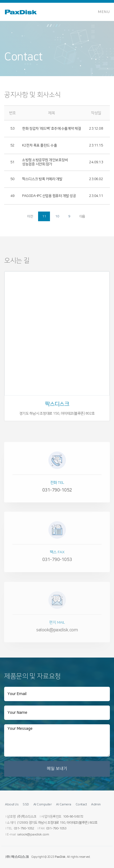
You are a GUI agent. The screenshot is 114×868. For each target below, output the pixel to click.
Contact (81, 804)
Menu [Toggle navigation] (104, 12)
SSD (26, 804)
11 (44, 216)
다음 (82, 216)
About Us (12, 804)
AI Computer (43, 804)
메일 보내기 (57, 769)
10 (57, 216)
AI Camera (64, 804)
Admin (96, 804)
